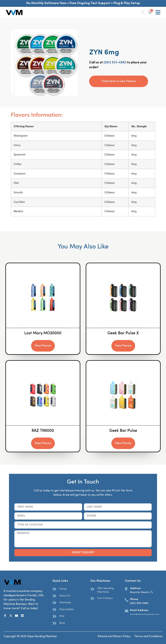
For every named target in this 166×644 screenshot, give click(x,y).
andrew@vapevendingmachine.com (145, 614)
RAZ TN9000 (43, 431)
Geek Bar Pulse (123, 431)
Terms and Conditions (148, 636)
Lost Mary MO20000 (43, 333)
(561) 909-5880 (139, 603)
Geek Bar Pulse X (123, 333)
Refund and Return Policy (114, 636)
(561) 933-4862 (115, 63)
